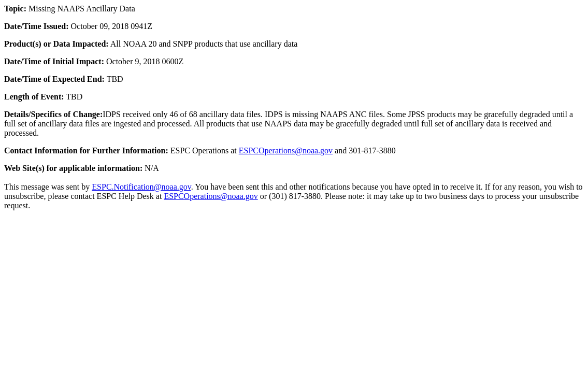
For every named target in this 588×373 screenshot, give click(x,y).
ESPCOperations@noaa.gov (286, 150)
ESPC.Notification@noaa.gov (141, 187)
